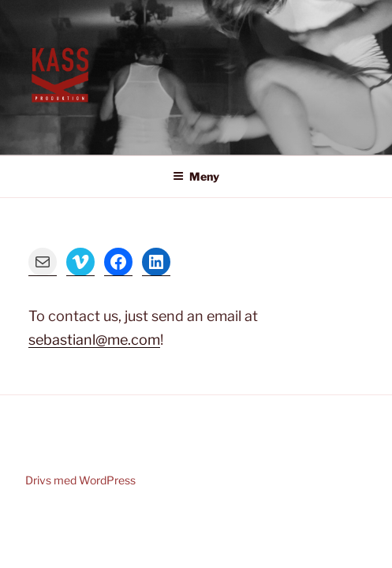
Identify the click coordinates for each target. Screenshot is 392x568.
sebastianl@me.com (94, 340)
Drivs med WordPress (80, 480)
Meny (196, 176)
